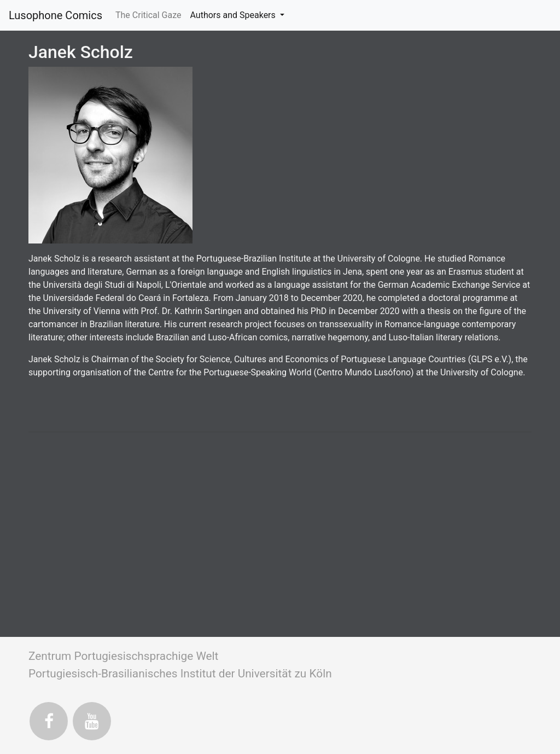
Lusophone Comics (56, 15)
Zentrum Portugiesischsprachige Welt (123, 656)
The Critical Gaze (151, 14)
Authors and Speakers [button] (234, 15)
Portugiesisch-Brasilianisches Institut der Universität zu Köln (180, 674)
